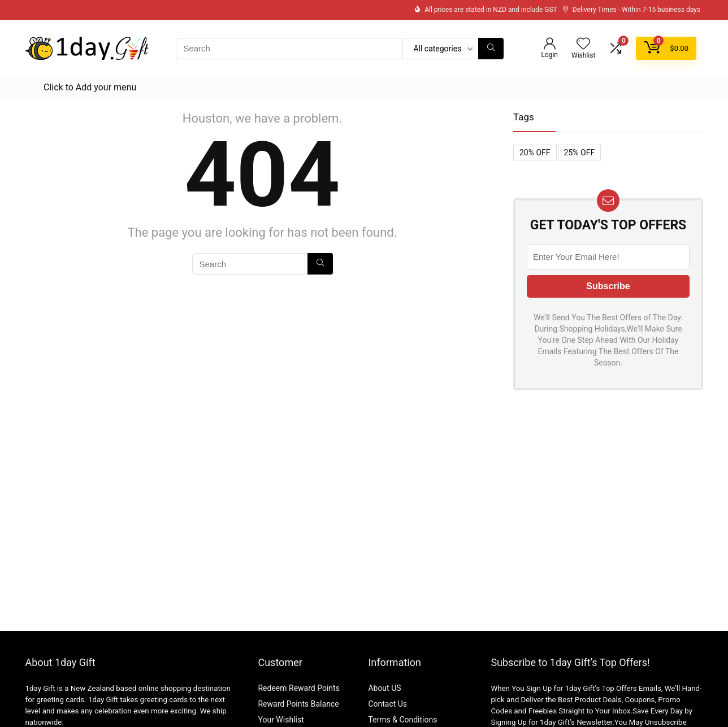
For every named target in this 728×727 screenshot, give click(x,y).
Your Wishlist (281, 720)
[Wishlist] (583, 45)
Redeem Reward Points (298, 688)
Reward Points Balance (298, 704)
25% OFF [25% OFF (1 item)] (580, 153)
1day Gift (40, 688)
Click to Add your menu (90, 87)
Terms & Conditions (402, 720)
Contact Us (387, 704)
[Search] (491, 49)
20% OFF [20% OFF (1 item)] (535, 153)
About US (384, 688)
